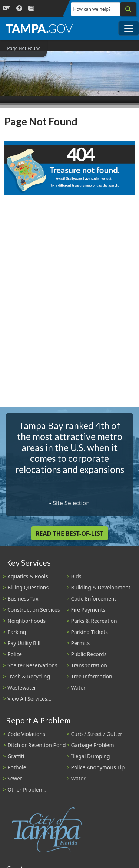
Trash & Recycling (29, 676)
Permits (81, 643)
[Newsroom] (31, 8)
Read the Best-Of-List (69, 533)
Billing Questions (28, 587)
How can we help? (92, 9)
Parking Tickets (90, 632)
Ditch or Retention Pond (37, 745)
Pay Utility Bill (24, 643)
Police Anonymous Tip (98, 767)
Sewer (15, 778)
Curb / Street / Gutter (97, 734)
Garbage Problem (93, 745)
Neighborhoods (27, 621)
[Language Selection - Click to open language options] (7, 8)
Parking (17, 632)
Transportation (89, 665)
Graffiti (16, 756)
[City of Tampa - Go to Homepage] (39, 28)
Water (78, 688)
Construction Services (34, 610)
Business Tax (23, 599)
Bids (76, 576)
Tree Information (92, 676)
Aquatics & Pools (28, 576)
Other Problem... (28, 790)
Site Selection (71, 503)
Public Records (89, 654)
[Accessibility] (19, 8)
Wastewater (22, 688)
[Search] (128, 9)
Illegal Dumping (91, 756)
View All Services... (29, 699)
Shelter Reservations (32, 665)
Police (15, 654)
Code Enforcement (94, 599)
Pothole (17, 767)
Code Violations (26, 734)
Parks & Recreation (94, 621)
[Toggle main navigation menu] (129, 28)
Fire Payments (88, 610)
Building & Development (101, 587)
